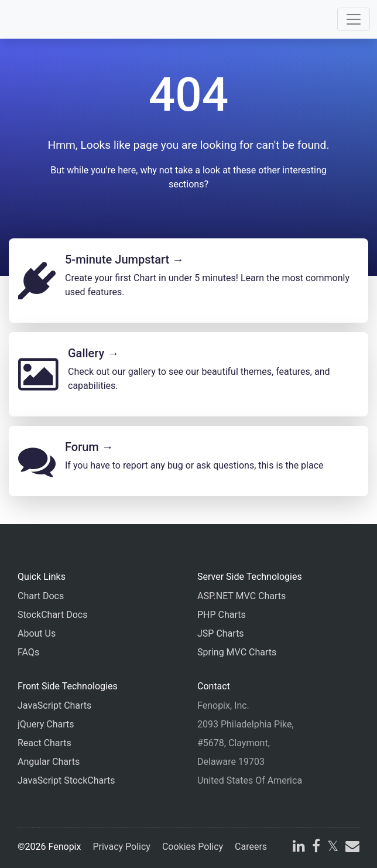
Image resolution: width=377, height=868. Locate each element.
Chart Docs (41, 596)
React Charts (44, 743)
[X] (333, 848)
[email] (351, 848)
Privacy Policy (121, 847)
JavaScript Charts (54, 705)
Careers (251, 847)
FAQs (28, 652)
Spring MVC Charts (237, 652)
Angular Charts (49, 762)
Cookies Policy (193, 847)
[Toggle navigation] (354, 19)
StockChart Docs (52, 615)
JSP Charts (221, 633)
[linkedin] (299, 848)
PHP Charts (222, 615)
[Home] (42, 19)
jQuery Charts (46, 724)
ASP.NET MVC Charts (241, 596)
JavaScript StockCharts (66, 780)
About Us (37, 633)
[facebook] (316, 848)
